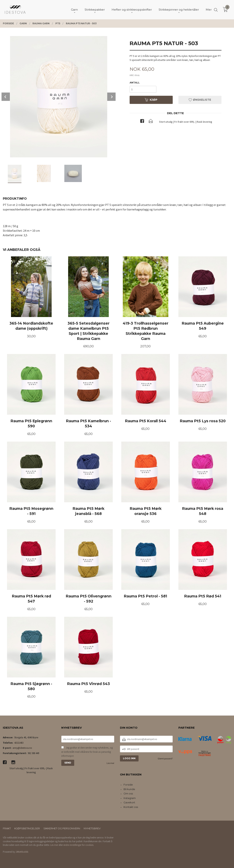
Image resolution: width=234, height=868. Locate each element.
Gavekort (129, 802)
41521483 (19, 743)
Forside (128, 785)
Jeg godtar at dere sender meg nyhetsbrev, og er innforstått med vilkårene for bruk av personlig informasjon (87, 752)
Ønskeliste (200, 100)
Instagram (130, 798)
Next (111, 97)
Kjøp (151, 100)
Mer (209, 10)
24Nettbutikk (22, 852)
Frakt (7, 828)
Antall (135, 83)
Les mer (110, 763)
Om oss (128, 793)
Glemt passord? (165, 759)
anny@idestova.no (22, 748)
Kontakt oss (131, 807)
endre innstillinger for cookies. (79, 845)
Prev (6, 97)
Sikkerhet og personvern (62, 828)
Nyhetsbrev (92, 828)
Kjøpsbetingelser (27, 828)
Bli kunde (129, 789)
